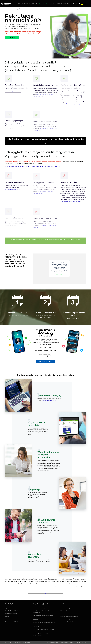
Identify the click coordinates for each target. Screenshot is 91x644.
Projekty (7, 619)
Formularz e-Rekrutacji (67, 622)
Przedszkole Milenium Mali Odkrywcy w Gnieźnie (43, 630)
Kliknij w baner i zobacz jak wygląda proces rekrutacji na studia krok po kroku (45, 139)
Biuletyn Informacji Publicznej (13, 622)
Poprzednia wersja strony (12, 608)
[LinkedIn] (82, 642)
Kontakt (66, 4)
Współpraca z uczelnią (11, 614)
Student (58, 4)
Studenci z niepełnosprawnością (69, 616)
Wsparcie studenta (66, 611)
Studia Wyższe (22, 4)
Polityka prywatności (53, 642)
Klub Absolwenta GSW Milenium (14, 611)
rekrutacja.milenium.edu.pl (49, 400)
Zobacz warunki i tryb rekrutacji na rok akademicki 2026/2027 (45, 593)
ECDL (62, 614)
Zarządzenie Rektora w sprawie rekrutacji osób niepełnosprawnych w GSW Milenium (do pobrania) (45, 241)
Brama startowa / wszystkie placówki (43, 608)
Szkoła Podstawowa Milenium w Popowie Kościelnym (44, 626)
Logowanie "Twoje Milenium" (68, 608)
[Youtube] (80, 642)
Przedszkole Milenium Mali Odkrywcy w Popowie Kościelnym (43, 635)
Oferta (50, 4)
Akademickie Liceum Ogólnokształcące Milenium (43, 619)
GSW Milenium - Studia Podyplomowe (43, 615)
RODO (72, 642)
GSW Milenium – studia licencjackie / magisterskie (42, 612)
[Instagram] (85, 642)
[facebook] (77, 642)
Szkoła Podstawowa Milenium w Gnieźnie (44, 622)
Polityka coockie (64, 642)
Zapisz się (12, 37)
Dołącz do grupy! (45, 361)
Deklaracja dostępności (67, 619)
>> (34, 166)
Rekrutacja (42, 4)
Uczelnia (32, 4)
